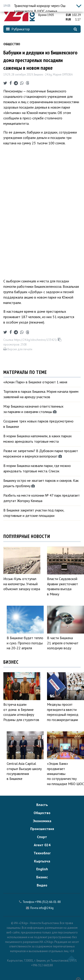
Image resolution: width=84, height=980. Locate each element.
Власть (42, 805)
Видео (42, 885)
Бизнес (42, 877)
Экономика (42, 821)
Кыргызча (42, 861)
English (42, 869)
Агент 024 (42, 845)
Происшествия (42, 829)
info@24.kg (46, 908)
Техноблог (42, 853)
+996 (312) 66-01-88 (48, 902)
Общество (12, 44)
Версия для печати (18, 349)
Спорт (42, 837)
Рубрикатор (18, 29)
